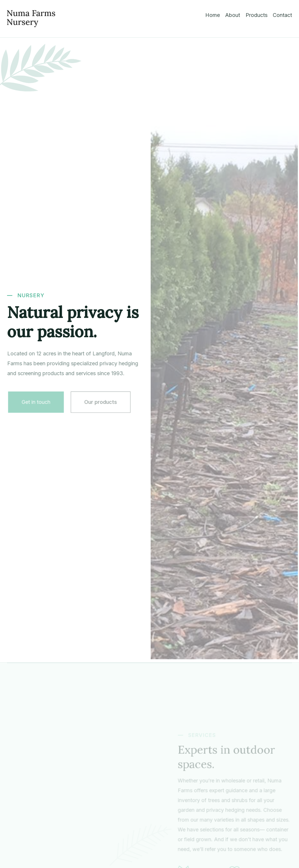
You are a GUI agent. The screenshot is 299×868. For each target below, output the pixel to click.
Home (213, 15)
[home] (31, 19)
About (233, 15)
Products (257, 15)
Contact (282, 15)
